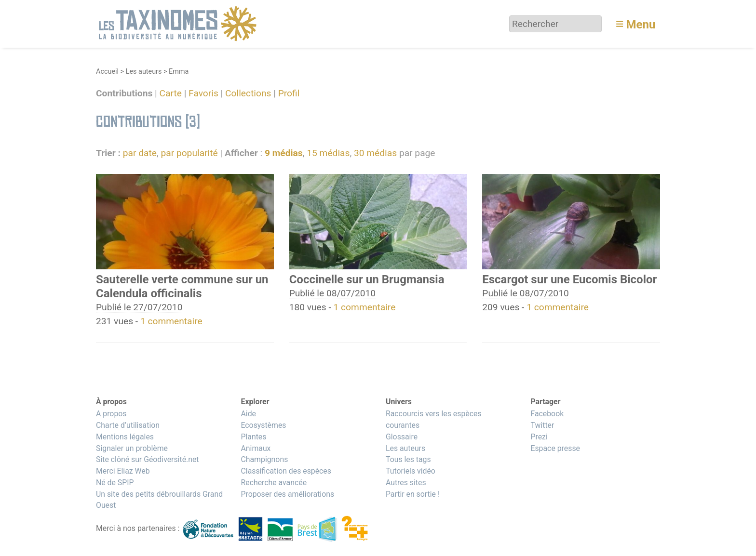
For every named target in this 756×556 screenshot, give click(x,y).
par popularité (189, 153)
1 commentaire (171, 321)
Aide (248, 414)
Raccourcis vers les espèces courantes (434, 419)
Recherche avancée (274, 483)
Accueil (107, 72)
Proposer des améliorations (287, 494)
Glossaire (402, 437)
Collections (248, 94)
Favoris (203, 94)
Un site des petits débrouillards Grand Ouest (159, 500)
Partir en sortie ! (413, 494)
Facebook (547, 414)
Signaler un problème (132, 448)
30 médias (375, 153)
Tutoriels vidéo (411, 471)
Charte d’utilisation (128, 425)
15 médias (328, 153)
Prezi (539, 437)
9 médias (284, 153)
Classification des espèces (286, 471)
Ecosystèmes (263, 425)
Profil (289, 94)
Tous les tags (408, 459)
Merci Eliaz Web (123, 471)
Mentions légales (125, 437)
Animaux (256, 448)
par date (140, 153)
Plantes (253, 437)
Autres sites (406, 483)
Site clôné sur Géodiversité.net (148, 459)
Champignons (264, 459)
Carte (171, 94)
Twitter (542, 425)
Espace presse (555, 448)
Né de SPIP (115, 483)
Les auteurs (144, 72)
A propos (111, 414)
